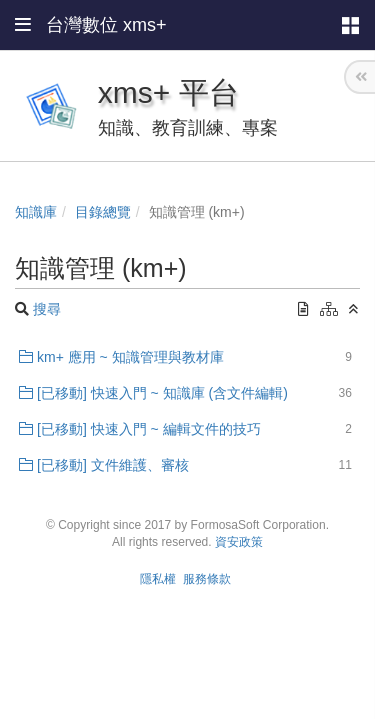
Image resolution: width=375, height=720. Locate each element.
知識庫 (36, 212)
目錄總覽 (103, 212)
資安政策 (239, 542)
